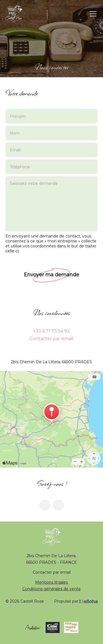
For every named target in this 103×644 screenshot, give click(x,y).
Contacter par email (51, 339)
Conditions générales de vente (51, 589)
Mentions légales (51, 582)
